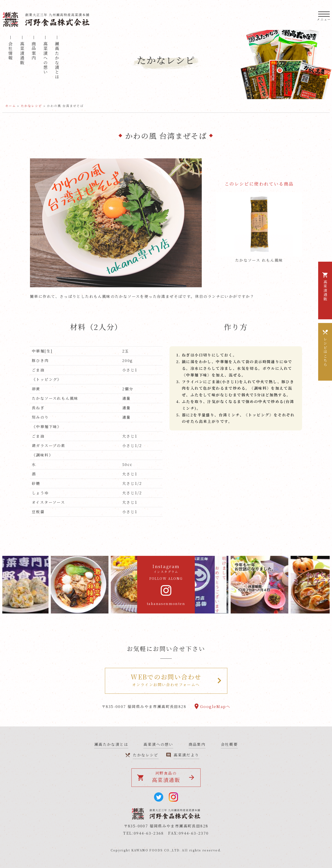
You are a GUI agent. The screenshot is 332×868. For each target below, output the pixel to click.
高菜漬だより (186, 755)
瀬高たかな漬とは (57, 60)
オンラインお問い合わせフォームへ (166, 680)
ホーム (11, 106)
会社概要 (229, 744)
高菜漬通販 (22, 53)
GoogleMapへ (215, 707)
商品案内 (34, 51)
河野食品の (162, 777)
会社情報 (10, 51)
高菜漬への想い (45, 58)
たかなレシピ (31, 106)
